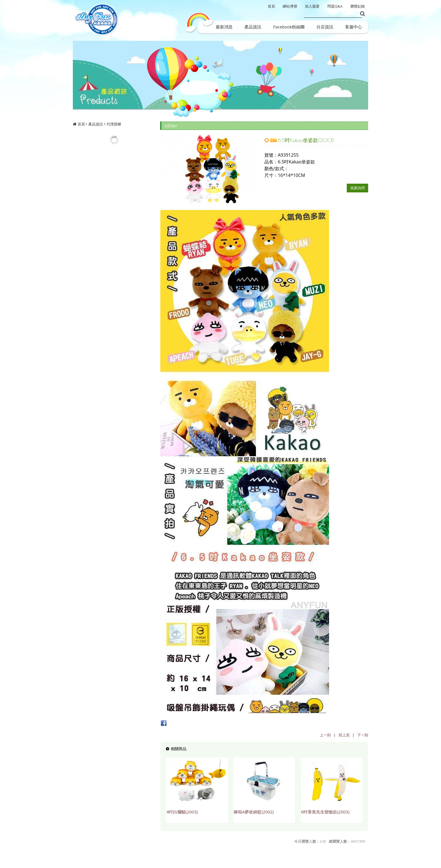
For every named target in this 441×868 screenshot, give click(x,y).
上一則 (325, 735)
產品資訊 (96, 124)
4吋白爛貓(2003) (182, 812)
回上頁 (344, 735)
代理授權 (114, 124)
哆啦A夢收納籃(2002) (254, 812)
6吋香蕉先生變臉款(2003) (325, 812)
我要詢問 (357, 188)
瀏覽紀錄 (357, 6)
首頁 (81, 124)
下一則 (363, 735)
